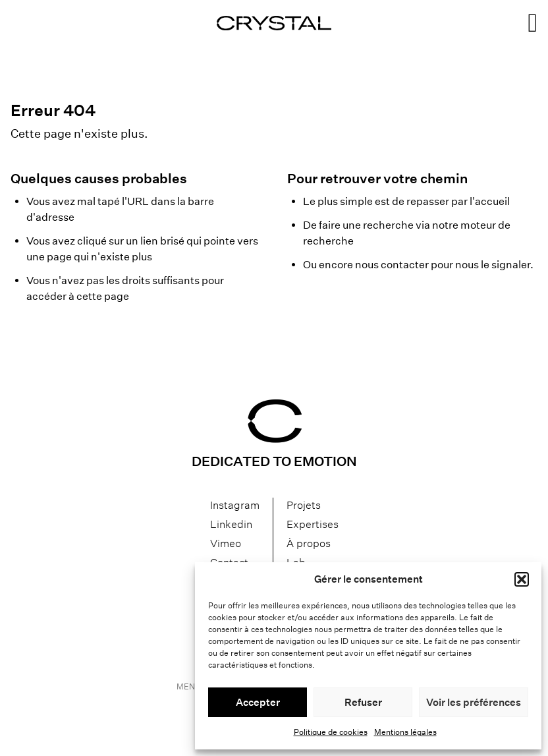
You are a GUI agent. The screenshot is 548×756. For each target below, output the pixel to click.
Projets (304, 505)
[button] (522, 579)
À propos (309, 543)
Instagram (235, 505)
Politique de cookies (331, 732)
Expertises (313, 524)
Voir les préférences (474, 702)
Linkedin (231, 524)
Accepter (258, 702)
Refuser (363, 702)
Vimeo (226, 543)
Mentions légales (405, 732)
